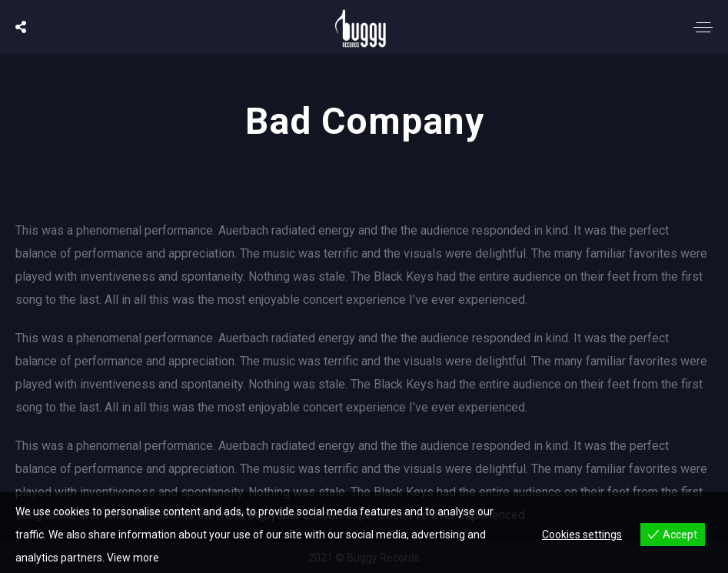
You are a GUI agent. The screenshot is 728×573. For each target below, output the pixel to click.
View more (133, 558)
